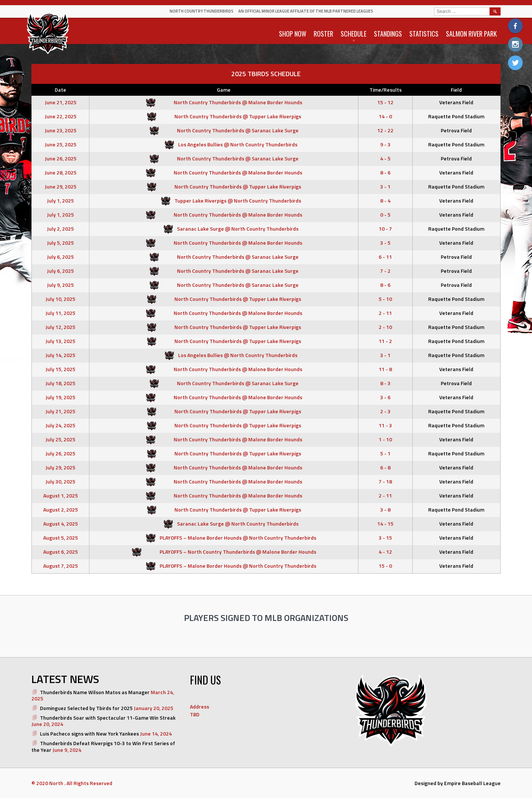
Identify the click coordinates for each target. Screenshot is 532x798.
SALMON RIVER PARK (471, 34)
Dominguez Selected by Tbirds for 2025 (86, 708)
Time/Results (386, 90)
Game (224, 90)
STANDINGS (388, 34)
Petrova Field (456, 130)
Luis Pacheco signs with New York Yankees (89, 734)
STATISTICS (424, 34)
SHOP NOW (293, 34)
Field (456, 90)
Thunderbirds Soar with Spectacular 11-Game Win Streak (108, 718)
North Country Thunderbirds (202, 11)
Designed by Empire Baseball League (458, 783)
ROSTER (323, 34)
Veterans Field (456, 102)
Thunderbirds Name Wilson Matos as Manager (95, 692)
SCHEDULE (354, 34)
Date (60, 90)
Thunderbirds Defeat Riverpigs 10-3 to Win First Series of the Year (103, 746)
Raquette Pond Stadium (456, 116)
